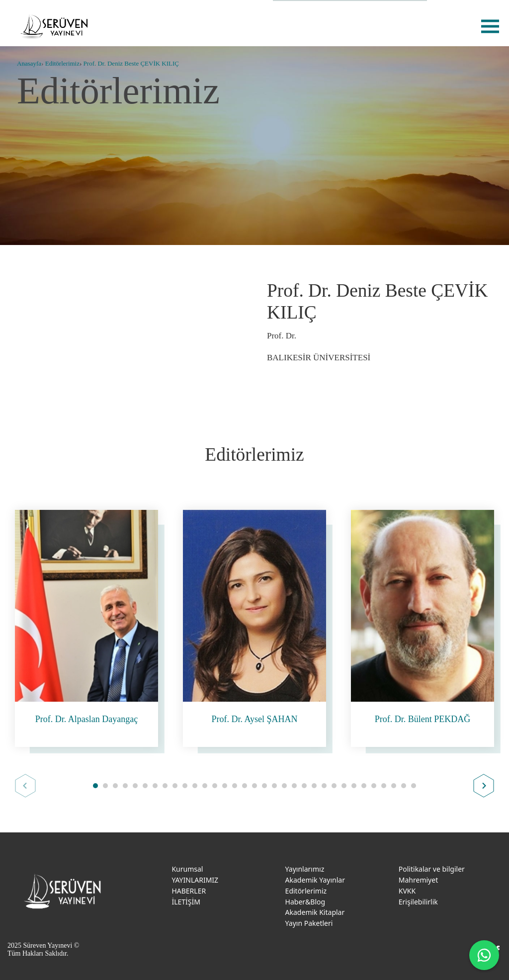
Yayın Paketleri (309, 923)
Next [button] (484, 786)
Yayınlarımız (305, 869)
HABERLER (189, 891)
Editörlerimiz (62, 63)
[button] (95, 786)
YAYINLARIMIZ (195, 880)
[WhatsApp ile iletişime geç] (484, 955)
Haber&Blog (305, 902)
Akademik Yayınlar (315, 880)
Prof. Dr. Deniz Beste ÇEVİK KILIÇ (131, 63)
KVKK (407, 891)
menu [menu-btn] (490, 26)
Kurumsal (187, 869)
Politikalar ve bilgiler (432, 869)
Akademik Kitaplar (315, 912)
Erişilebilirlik (418, 902)
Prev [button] (25, 786)
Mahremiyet (418, 880)
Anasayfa (29, 63)
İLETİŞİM (186, 902)
